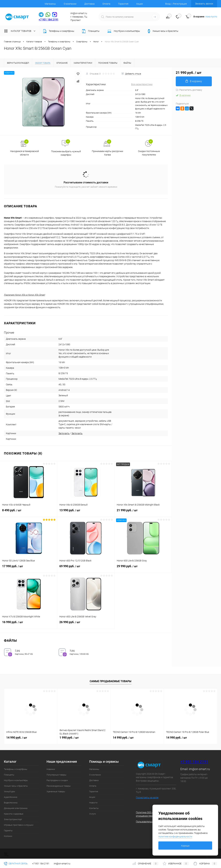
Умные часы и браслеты (16, 786)
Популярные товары (56, 775)
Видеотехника (11, 803)
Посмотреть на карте (147, 797)
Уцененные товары (56, 791)
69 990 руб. (86, 568)
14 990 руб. (17, 738)
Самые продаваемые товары (110, 681)
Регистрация (180, 4)
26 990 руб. (86, 624)
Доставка (89, 4)
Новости (93, 803)
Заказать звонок (204, 4)
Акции (140, 4)
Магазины (50, 4)
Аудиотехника (11, 797)
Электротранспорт (13, 819)
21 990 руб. (143, 512)
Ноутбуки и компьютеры (16, 780)
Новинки (51, 769)
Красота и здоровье (14, 814)
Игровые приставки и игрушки (19, 825)
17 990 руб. (29, 568)
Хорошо (185, 846)
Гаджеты (8, 831)
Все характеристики (142, 84)
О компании (70, 4)
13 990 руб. (86, 512)
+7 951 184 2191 (49, 20)
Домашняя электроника (16, 808)
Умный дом (10, 791)
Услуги (92, 814)
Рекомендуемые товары (59, 786)
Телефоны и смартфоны (16, 769)
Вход (168, 4)
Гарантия (123, 4)
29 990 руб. (143, 568)
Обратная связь (16, 864)
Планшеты (9, 775)
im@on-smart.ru (199, 769)
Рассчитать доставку (189, 90)
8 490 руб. (29, 512)
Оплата (106, 4)
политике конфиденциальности (175, 837)
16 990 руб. (29, 624)
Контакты (94, 808)
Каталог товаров (21, 31)
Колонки (8, 836)
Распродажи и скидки (57, 780)
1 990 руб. (69, 738)
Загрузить (64, 433)
